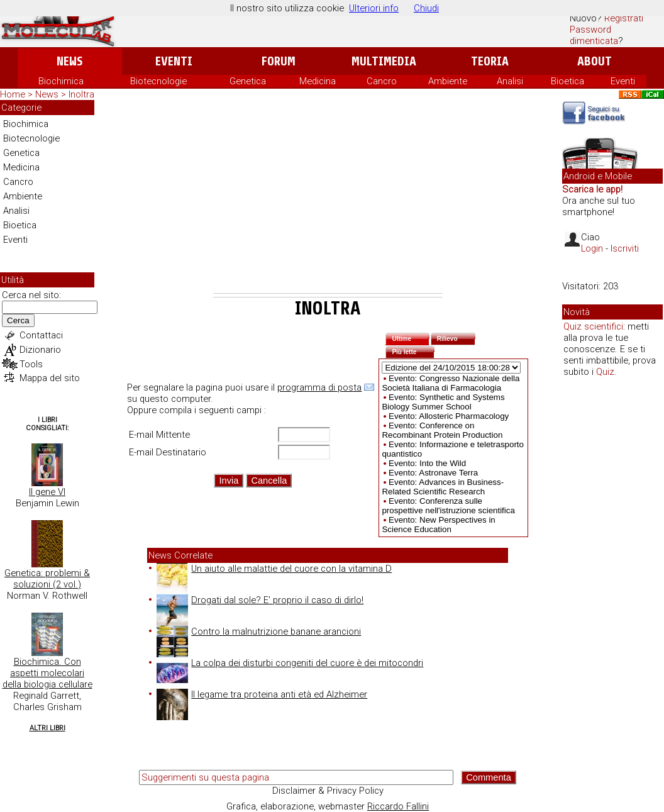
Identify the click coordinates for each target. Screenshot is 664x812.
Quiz (605, 372)
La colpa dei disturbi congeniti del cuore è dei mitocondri (290, 663)
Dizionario (40, 350)
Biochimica (61, 81)
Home (13, 94)
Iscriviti (625, 248)
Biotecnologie (158, 81)
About (595, 61)
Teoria (490, 61)
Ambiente (448, 81)
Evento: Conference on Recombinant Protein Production (442, 430)
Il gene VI (47, 492)
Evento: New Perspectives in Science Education (438, 525)
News (69, 61)
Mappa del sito (50, 378)
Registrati (624, 18)
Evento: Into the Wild (427, 463)
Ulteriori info (374, 8)
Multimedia (384, 61)
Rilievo (456, 337)
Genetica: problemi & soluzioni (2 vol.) (47, 579)
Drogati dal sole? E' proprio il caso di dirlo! (260, 600)
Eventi (174, 61)
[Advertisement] (328, 199)
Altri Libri (47, 728)
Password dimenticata (594, 35)
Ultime (410, 337)
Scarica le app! (592, 189)
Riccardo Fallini (398, 806)
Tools (31, 364)
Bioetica (567, 81)
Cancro (382, 81)
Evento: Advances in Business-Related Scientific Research (443, 487)
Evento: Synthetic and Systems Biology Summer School (443, 402)
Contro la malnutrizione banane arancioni (259, 631)
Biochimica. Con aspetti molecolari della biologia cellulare (47, 673)
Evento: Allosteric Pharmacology (449, 416)
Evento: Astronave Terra (433, 473)
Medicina (318, 81)
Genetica (248, 81)
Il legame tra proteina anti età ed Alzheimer (262, 694)
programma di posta (319, 387)
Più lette (413, 351)
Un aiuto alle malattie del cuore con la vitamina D (274, 569)
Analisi (510, 81)
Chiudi (426, 8)
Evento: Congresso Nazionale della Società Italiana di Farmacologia (451, 383)
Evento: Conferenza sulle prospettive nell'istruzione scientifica (448, 506)
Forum (278, 61)
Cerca (18, 320)
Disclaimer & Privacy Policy (328, 791)
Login (592, 248)
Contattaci (41, 335)
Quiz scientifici (593, 326)
